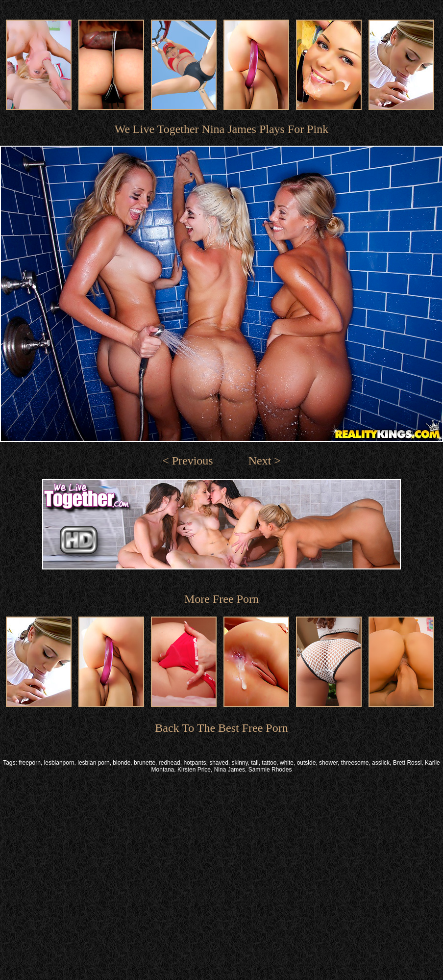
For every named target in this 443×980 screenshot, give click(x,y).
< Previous (188, 461)
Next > (265, 461)
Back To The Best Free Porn (221, 728)
